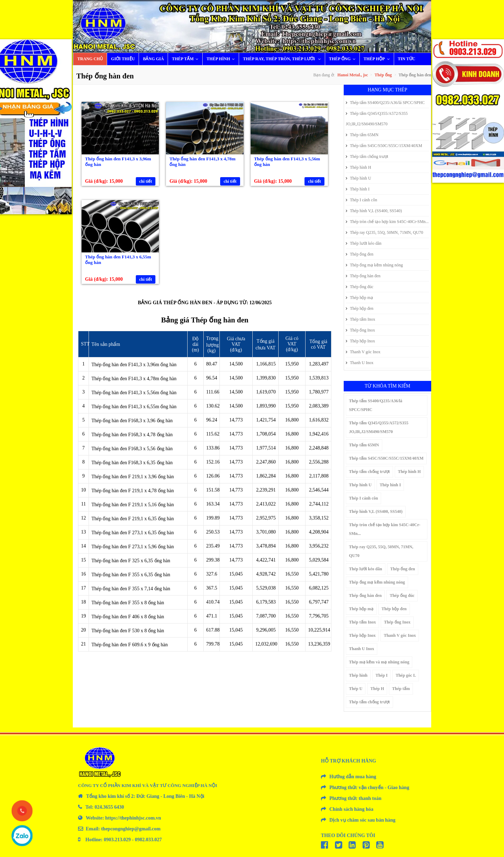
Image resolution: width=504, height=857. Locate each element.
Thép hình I (358, 189)
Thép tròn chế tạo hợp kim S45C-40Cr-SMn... (387, 222)
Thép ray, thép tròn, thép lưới (283, 59)
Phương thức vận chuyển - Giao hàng (369, 788)
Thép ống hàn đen (363, 276)
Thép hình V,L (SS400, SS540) (374, 211)
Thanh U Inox (360, 363)
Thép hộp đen (360, 308)
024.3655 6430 (109, 807)
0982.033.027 (148, 840)
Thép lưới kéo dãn (364, 243)
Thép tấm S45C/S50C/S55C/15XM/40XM (384, 146)
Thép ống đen (360, 254)
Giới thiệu (123, 59)
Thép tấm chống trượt (367, 156)
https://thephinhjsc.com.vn (133, 818)
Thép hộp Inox (360, 341)
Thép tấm (187, 59)
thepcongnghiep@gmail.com (131, 829)
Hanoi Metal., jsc (353, 75)
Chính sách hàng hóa (351, 809)
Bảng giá (153, 59)
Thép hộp (378, 59)
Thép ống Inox (360, 330)
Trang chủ (90, 59)
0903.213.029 (117, 840)
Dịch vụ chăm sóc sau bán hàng (362, 820)
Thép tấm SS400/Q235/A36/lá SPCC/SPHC (385, 103)
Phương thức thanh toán (355, 798)
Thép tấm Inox (360, 319)
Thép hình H (358, 167)
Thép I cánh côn (361, 200)
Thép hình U (358, 178)
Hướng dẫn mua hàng (353, 777)
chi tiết (146, 181)
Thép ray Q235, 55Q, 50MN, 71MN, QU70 (384, 232)
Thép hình (222, 59)
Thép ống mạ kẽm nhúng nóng (374, 265)
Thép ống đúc (360, 287)
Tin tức (407, 59)
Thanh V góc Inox (363, 352)
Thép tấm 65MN (362, 135)
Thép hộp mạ (359, 298)
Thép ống (344, 59)
